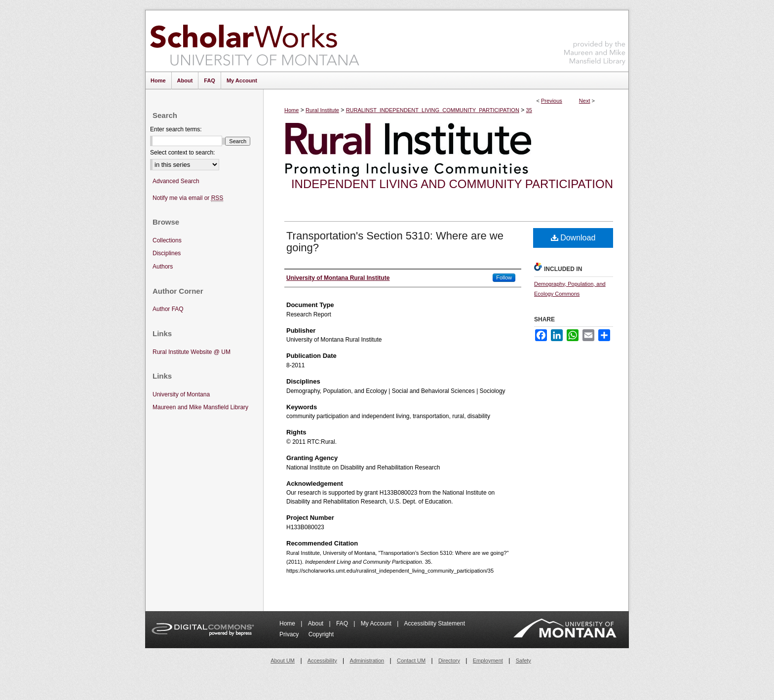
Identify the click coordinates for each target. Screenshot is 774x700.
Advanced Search (176, 181)
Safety (523, 661)
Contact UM (411, 661)
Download (573, 238)
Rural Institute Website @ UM (192, 352)
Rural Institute (322, 110)
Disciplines (167, 253)
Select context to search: (182, 153)
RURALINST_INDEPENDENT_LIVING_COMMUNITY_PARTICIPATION (433, 110)
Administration (367, 661)
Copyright (321, 634)
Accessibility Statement (435, 623)
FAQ (343, 623)
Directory (449, 661)
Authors (163, 267)
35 (529, 110)
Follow (504, 277)
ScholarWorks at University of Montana (254, 41)
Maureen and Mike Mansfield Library (595, 39)
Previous (552, 101)
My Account (377, 623)
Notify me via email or (188, 198)
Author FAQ (168, 309)
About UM (283, 661)
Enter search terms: (176, 129)
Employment (488, 661)
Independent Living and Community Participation (452, 184)
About (317, 623)
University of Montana (181, 394)
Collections (167, 240)
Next (585, 101)
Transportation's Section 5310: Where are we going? (395, 242)
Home (291, 110)
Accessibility (322, 661)
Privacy (290, 634)
